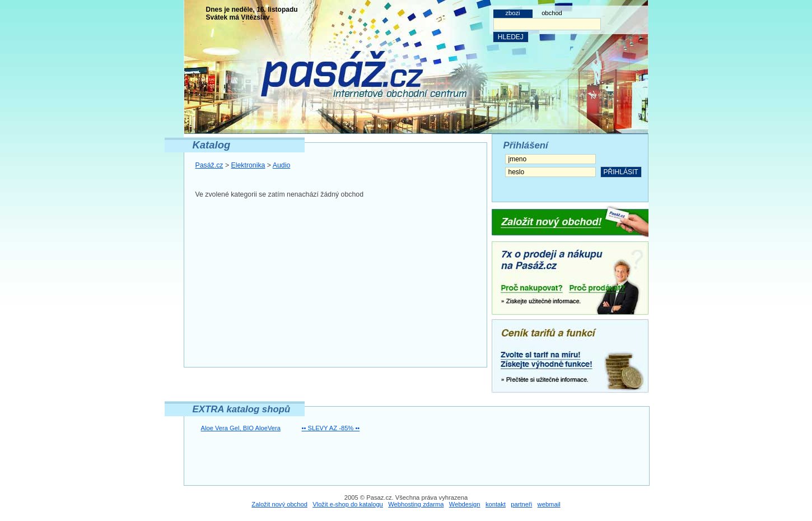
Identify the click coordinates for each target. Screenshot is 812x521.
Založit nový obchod (279, 504)
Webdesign (465, 504)
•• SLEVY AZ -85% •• (331, 428)
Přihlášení (526, 145)
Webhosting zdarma (416, 504)
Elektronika (248, 165)
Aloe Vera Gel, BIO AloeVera (241, 428)
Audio (282, 165)
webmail (549, 504)
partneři (521, 504)
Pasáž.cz (209, 165)
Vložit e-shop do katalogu (348, 504)
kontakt (496, 504)
